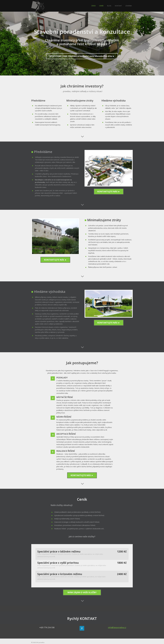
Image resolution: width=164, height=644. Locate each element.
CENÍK (101, 6)
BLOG (109, 6)
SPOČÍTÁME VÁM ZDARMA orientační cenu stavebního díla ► (82, 56)
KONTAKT (118, 6)
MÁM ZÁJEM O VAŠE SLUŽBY (82, 592)
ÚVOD (94, 6)
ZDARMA (129, 6)
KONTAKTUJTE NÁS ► (109, 191)
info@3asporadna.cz (117, 627)
